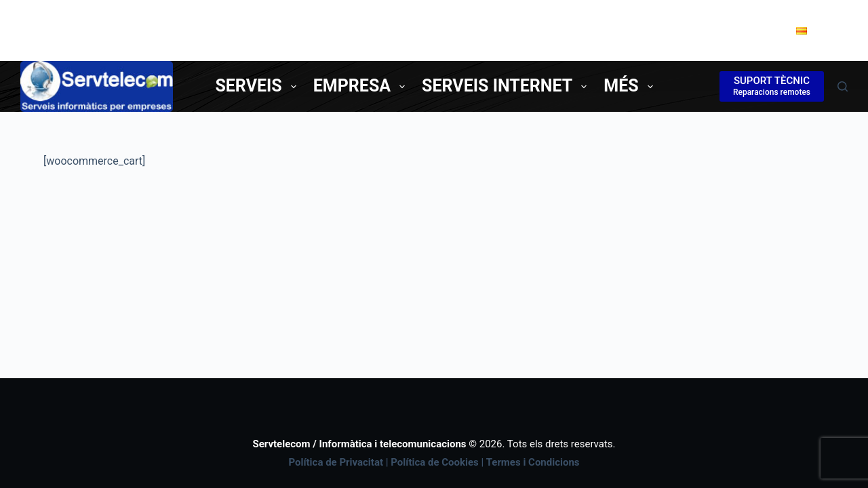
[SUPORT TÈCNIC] (772, 86)
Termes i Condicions (533, 462)
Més (631, 86)
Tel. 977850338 (636, 30)
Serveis (258, 86)
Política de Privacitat (336, 462)
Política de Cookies (435, 462)
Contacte (734, 30)
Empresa (362, 86)
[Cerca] (843, 86)
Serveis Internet (507, 86)
